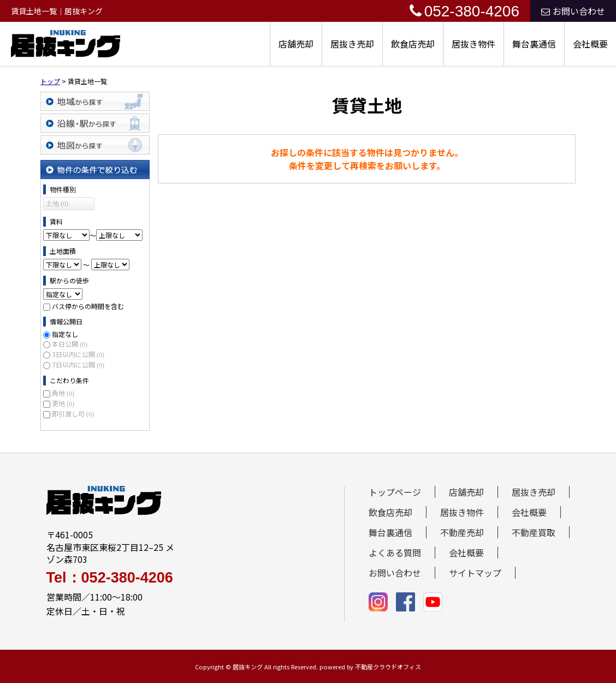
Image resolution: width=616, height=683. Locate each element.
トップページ (395, 492)
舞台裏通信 (534, 44)
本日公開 (70, 344)
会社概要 (590, 44)
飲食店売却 (413, 44)
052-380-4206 (464, 11)
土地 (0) (57, 204)
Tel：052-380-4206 (110, 578)
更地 (63, 403)
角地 (63, 393)
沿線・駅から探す (95, 123)
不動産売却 (462, 532)
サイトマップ (475, 573)
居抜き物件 (473, 44)
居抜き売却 (352, 44)
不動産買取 (534, 532)
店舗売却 (296, 44)
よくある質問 (395, 553)
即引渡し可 (73, 414)
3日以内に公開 (78, 354)
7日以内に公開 (78, 364)
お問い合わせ (573, 11)
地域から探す (95, 101)
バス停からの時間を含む (88, 306)
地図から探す (95, 145)
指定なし (65, 334)
